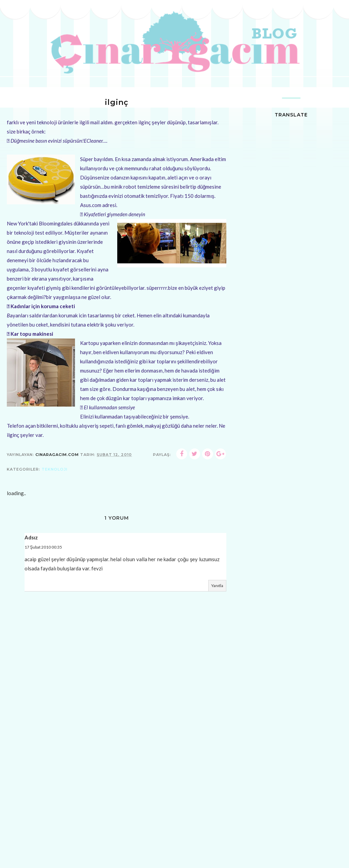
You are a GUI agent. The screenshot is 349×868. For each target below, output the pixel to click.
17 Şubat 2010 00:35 (43, 547)
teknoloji (55, 469)
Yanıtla (217, 586)
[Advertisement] (117, 818)
